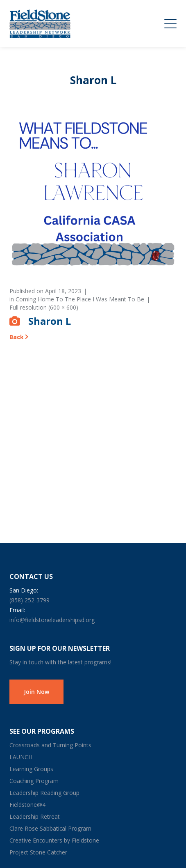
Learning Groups (31, 769)
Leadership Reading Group (44, 793)
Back (17, 337)
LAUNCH (21, 757)
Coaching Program (34, 781)
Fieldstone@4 (27, 805)
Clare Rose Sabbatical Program (50, 828)
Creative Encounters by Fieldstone (54, 840)
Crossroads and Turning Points (50, 745)
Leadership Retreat (35, 816)
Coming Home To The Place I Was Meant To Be (80, 299)
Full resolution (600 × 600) (44, 307)
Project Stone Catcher (38, 852)
